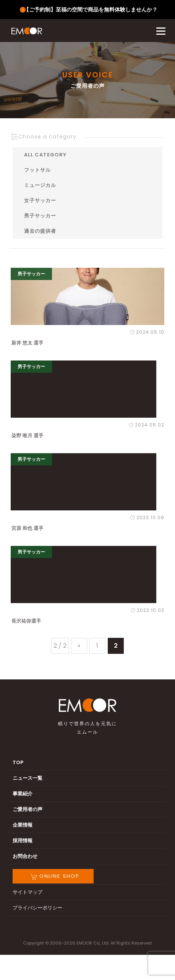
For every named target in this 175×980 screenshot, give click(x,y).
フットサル (37, 170)
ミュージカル (40, 185)
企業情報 (23, 825)
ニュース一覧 (28, 778)
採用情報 (23, 841)
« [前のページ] (79, 646)
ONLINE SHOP (55, 876)
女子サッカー (40, 200)
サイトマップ (28, 892)
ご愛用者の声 (28, 809)
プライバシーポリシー (37, 908)
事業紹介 (23, 794)
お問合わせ (25, 856)
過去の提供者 (40, 231)
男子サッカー (40, 216)
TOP (18, 762)
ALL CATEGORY (45, 155)
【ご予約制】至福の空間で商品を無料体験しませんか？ (91, 10)
